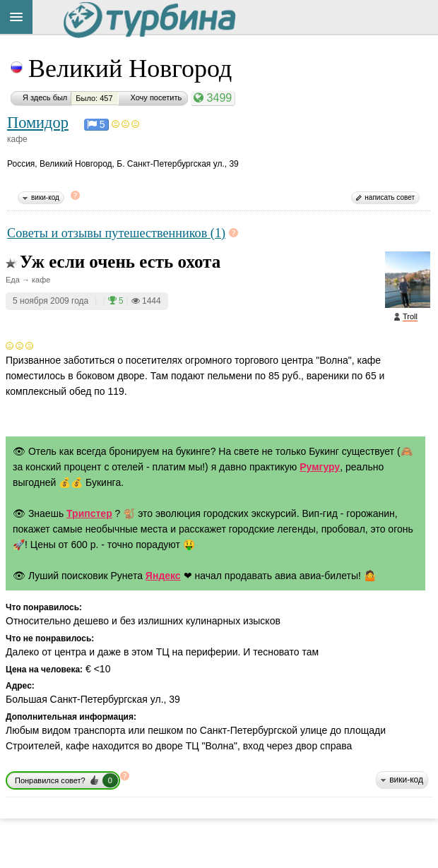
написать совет (390, 197)
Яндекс (163, 576)
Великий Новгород (130, 69)
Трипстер (89, 513)
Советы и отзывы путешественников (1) (116, 233)
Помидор (38, 123)
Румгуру (320, 467)
